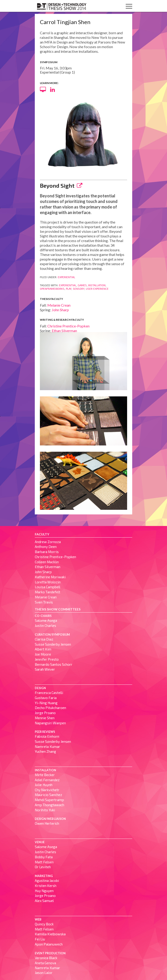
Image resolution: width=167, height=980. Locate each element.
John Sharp (60, 310)
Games (82, 285)
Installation (97, 285)
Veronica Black (46, 958)
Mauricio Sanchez (48, 795)
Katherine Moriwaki (50, 577)
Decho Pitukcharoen (50, 708)
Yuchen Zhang (45, 751)
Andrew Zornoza (48, 542)
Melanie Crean (59, 305)
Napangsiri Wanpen (50, 723)
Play (69, 289)
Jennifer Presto (47, 659)
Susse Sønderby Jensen (53, 644)
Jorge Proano (45, 713)
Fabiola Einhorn (47, 736)
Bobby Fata (44, 857)
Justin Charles (45, 625)
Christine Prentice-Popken (68, 326)
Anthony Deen (46, 547)
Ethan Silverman (64, 331)
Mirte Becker (45, 775)
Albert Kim (43, 649)
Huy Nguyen (44, 891)
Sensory (79, 289)
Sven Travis (44, 602)
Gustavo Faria (46, 698)
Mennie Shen (45, 718)
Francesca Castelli (49, 693)
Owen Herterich (47, 823)
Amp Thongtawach (50, 805)
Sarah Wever (45, 669)
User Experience (97, 289)
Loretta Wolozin (48, 582)
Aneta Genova (45, 963)
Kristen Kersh (46, 886)
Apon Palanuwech (49, 944)
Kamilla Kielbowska (50, 934)
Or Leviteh (43, 867)
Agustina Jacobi (47, 880)
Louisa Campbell (48, 587)
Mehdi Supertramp (49, 800)
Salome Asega (46, 620)
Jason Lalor (44, 973)
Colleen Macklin (47, 562)
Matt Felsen (44, 862)
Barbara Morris (47, 552)
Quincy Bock (44, 924)
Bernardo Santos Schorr (54, 664)
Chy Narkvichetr (47, 790)
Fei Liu (40, 939)
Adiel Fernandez (47, 780)
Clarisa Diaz (44, 639)
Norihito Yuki (45, 810)
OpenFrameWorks (52, 289)
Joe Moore (43, 654)
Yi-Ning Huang (46, 703)
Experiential (66, 277)
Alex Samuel (44, 901)
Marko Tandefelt (48, 592)
